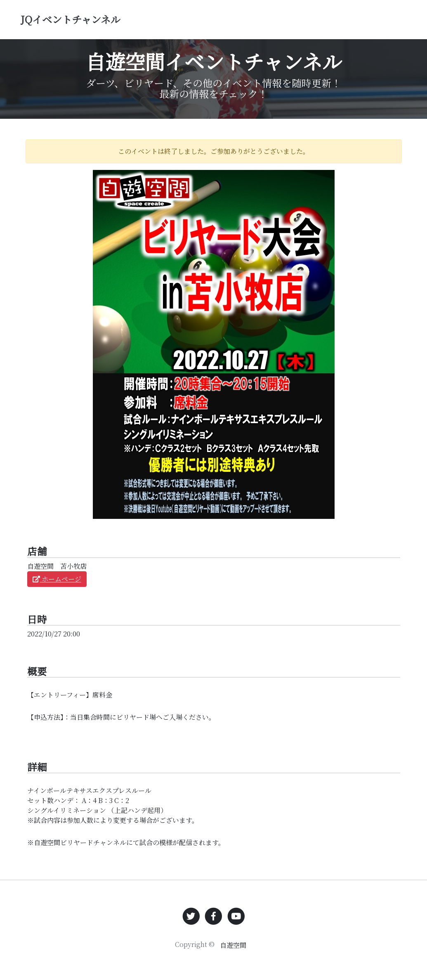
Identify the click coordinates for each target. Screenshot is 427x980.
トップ (190, 25)
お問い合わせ (386, 19)
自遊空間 (233, 945)
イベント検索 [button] (325, 13)
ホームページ (57, 579)
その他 (277, 25)
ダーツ (215, 25)
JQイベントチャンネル (96, 25)
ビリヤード (245, 25)
